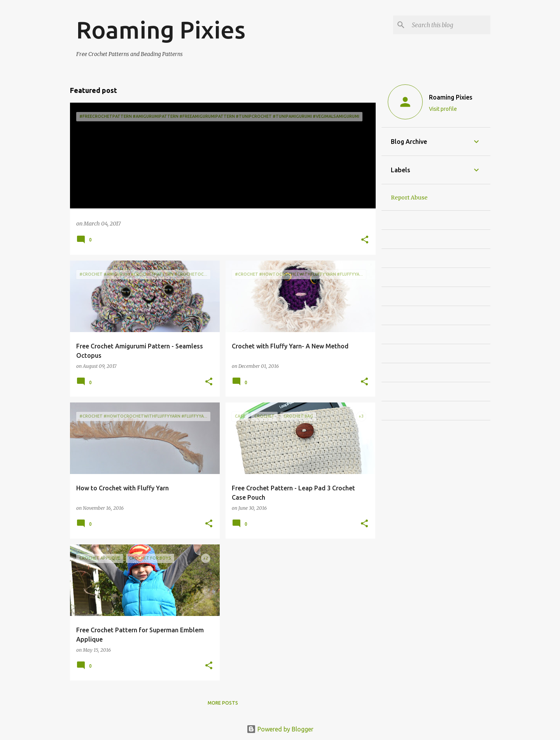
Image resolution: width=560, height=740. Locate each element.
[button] (365, 240)
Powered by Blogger (280, 729)
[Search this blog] (450, 25)
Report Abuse (409, 198)
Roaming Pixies (451, 97)
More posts (223, 703)
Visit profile (443, 109)
